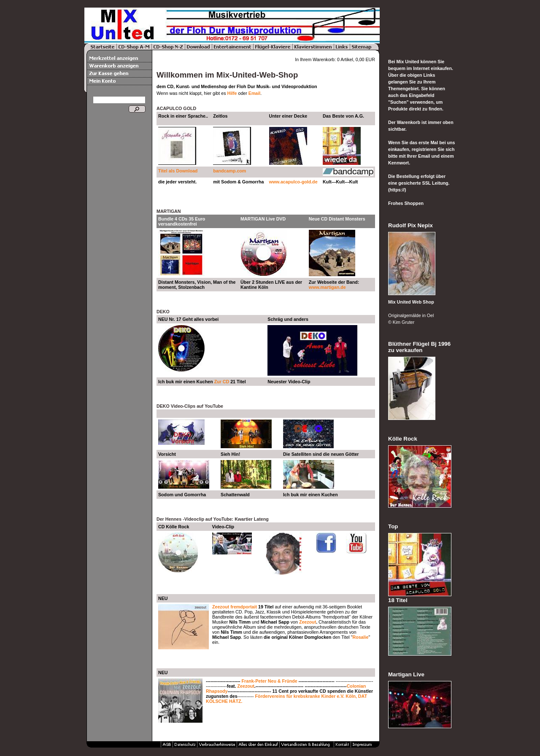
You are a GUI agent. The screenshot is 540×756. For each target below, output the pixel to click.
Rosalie (360, 637)
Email (254, 93)
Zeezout (221, 607)
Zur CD (222, 382)
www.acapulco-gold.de (293, 182)
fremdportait (244, 607)
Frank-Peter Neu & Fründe (270, 681)
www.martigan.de (327, 287)
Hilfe (232, 93)
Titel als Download (178, 171)
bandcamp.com (230, 171)
